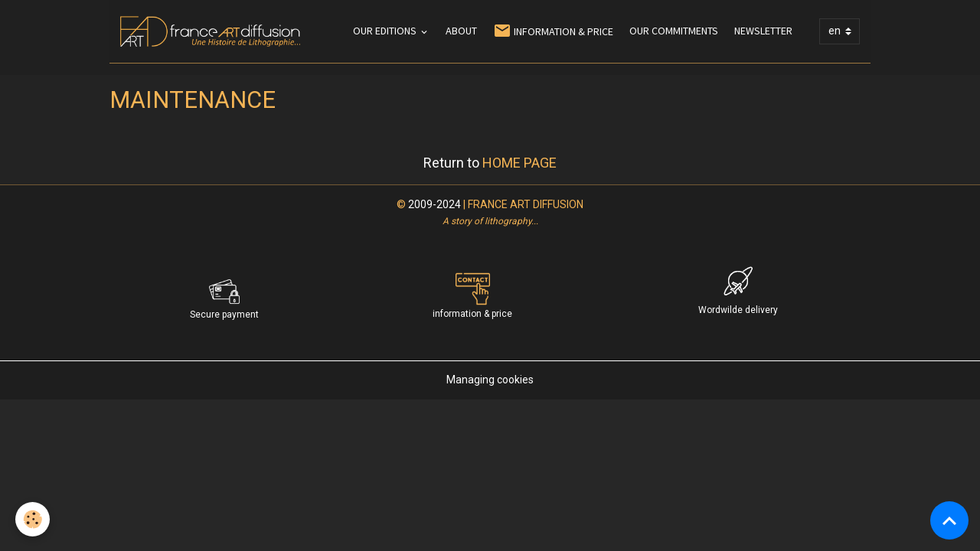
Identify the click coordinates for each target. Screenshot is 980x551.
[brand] (213, 31)
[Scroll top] (949, 520)
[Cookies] (33, 519)
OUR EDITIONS (386, 31)
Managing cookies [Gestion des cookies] (490, 380)
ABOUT (461, 31)
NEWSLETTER (763, 31)
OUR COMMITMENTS (674, 31)
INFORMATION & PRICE (553, 31)
